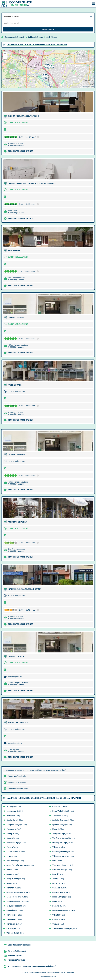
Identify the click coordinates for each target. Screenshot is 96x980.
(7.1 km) (63, 856)
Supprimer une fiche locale (18, 789)
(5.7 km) (16, 843)
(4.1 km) (17, 825)
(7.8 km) (13, 874)
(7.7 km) (63, 865)
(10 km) (15, 933)
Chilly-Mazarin (52, 37)
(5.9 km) (13, 847)
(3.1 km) (63, 811)
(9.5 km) (64, 910)
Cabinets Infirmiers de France (19, 945)
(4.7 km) (14, 829)
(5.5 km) (13, 838)
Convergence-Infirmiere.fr (15, 37)
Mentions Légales (15, 956)
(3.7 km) (60, 816)
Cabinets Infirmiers (35, 37)
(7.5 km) (20, 865)
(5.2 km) (13, 834)
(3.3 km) (13, 816)
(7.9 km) (58, 874)
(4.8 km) (58, 829)
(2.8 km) (60, 807)
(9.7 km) (14, 919)
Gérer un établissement (17, 951)
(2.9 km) (15, 811)
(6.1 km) (59, 847)
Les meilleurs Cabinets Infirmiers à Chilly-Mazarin (37, 45)
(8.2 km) (59, 883)
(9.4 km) (15, 910)
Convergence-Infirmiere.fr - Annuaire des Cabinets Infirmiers (51, 972)
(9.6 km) (59, 915)
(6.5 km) (63, 852)
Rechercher (48, 29)
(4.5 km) (62, 825)
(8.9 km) (16, 906)
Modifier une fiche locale (17, 782)
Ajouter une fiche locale (17, 776)
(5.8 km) (63, 843)
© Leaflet (85, 87)
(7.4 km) (15, 861)
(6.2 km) (16, 852)
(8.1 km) (58, 879)
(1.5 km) (14, 807)
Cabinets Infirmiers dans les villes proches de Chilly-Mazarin (44, 798)
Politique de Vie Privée (16, 960)
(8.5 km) (62, 897)
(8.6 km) (18, 901)
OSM (92, 87)
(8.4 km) (61, 892)
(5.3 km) (62, 834)
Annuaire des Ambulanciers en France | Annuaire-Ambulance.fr (32, 966)
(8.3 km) (14, 888)
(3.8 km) (63, 820)
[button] (46, 76)
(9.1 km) (59, 906)
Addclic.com (51, 976)
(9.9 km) (13, 928)
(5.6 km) (63, 838)
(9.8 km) (59, 919)
